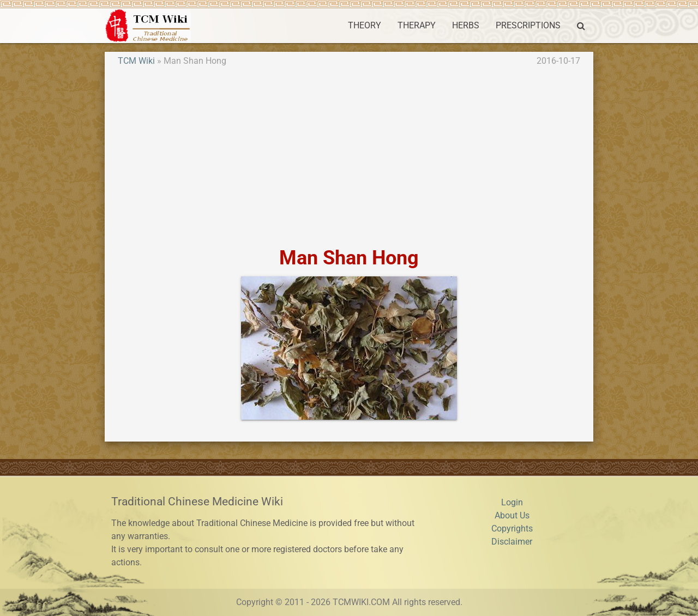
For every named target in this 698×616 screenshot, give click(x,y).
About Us (512, 515)
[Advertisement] (349, 157)
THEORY (365, 25)
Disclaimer (512, 542)
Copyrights (512, 529)
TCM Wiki (136, 61)
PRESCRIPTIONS (528, 25)
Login (512, 502)
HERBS (466, 25)
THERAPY (417, 25)
